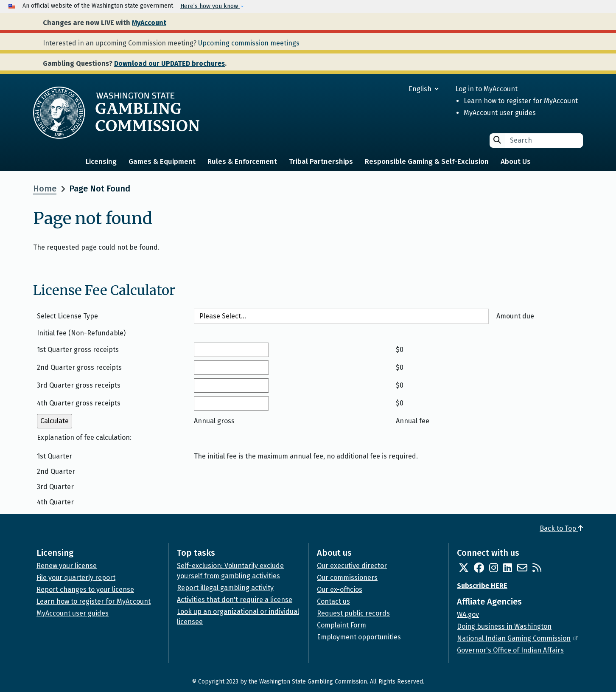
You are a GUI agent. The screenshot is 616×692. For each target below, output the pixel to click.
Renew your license (67, 566)
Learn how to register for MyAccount (521, 101)
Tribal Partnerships (321, 162)
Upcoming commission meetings (249, 43)
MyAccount (149, 23)
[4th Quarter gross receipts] (231, 403)
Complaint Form (342, 625)
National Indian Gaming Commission (518, 638)
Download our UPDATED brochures (169, 63)
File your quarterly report (76, 578)
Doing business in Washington (504, 626)
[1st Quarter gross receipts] (231, 350)
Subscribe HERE (482, 586)
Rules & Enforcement (242, 162)
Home (45, 188)
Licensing (101, 162)
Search (497, 140)
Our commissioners (347, 578)
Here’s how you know (210, 6)
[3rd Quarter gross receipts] (231, 385)
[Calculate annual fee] (55, 421)
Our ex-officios (340, 589)
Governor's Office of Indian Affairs (510, 650)
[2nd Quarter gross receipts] (231, 368)
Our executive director (352, 566)
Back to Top (561, 528)
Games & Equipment (162, 162)
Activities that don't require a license (235, 600)
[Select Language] (393, 89)
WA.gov (468, 615)
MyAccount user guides (500, 113)
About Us (516, 162)
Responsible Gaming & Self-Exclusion (427, 162)
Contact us (333, 601)
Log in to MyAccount (486, 89)
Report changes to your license (85, 589)
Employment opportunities (359, 637)
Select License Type (67, 316)
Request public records (353, 613)
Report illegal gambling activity (225, 588)
